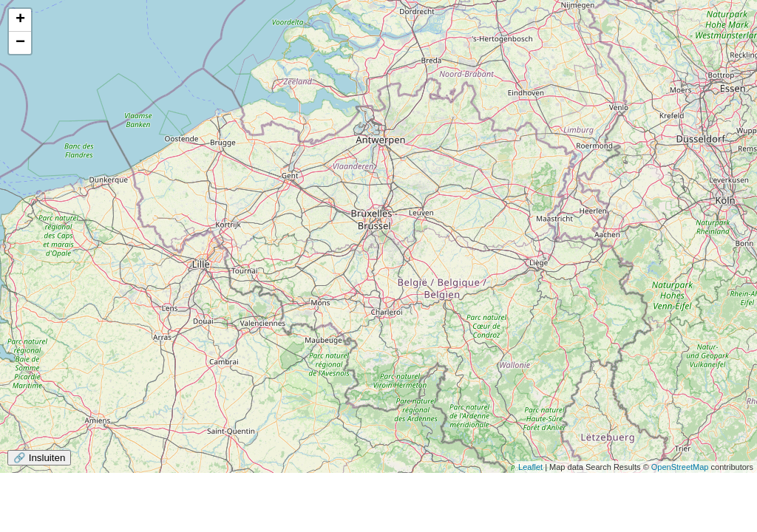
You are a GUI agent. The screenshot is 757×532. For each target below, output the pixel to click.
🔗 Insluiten (39, 458)
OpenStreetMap (680, 467)
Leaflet (530, 467)
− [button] (20, 43)
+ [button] (20, 20)
